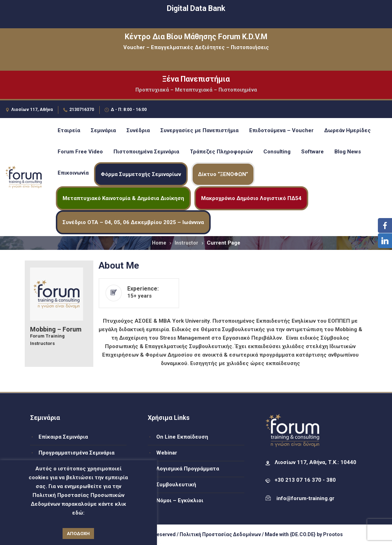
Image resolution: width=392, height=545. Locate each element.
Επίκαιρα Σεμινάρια (63, 437)
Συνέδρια (138, 130)
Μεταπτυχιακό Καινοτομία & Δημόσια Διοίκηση (123, 198)
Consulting (277, 152)
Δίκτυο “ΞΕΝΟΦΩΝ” (223, 174)
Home (159, 243)
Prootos (333, 534)
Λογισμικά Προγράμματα (188, 469)
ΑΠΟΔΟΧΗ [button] (78, 534)
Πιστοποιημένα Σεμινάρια (146, 152)
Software (312, 152)
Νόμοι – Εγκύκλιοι (180, 500)
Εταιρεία (69, 130)
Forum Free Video (80, 152)
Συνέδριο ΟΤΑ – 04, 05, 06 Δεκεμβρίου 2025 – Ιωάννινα (133, 222)
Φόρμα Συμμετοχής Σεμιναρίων (141, 174)
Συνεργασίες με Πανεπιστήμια (200, 130)
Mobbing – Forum (56, 329)
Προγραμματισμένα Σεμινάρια (77, 453)
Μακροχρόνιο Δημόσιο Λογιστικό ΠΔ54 (251, 198)
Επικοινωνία (73, 173)
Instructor (186, 243)
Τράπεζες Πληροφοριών (221, 152)
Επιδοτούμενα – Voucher (281, 130)
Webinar (167, 453)
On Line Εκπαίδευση (182, 437)
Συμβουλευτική (176, 485)
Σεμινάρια (103, 130)
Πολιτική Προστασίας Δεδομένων (220, 534)
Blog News (348, 152)
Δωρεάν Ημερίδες (347, 130)
